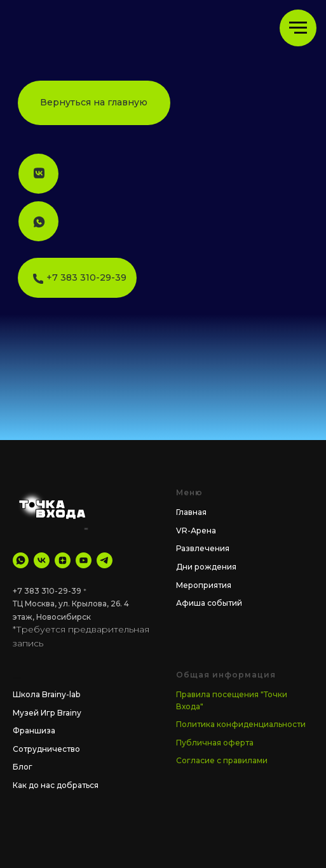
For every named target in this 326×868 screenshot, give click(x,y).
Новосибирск (64, 617)
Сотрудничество (46, 749)
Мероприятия (204, 585)
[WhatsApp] (21, 560)
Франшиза (34, 731)
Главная (191, 512)
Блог (23, 767)
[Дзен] (63, 560)
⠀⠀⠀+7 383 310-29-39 (77, 277)
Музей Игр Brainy (47, 713)
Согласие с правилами (222, 760)
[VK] (42, 560)
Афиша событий (209, 603)
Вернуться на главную (94, 102)
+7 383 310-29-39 (47, 591)
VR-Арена (196, 531)
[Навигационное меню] (298, 28)
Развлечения (203, 548)
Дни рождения (206, 567)
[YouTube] (84, 560)
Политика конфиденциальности (241, 724)
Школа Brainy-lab (46, 694)
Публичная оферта (215, 743)
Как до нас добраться (56, 785)
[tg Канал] (105, 560)
